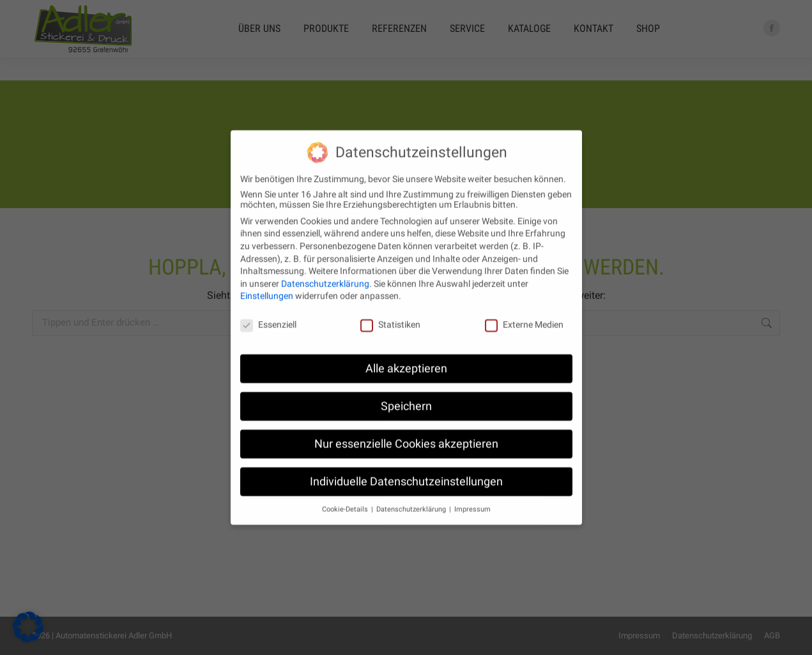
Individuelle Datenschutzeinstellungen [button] (406, 470)
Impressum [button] (472, 498)
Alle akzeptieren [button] (406, 357)
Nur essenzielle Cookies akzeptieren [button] (406, 432)
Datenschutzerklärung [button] (412, 498)
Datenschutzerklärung (325, 272)
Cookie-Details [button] (346, 498)
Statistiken (390, 313)
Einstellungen (267, 284)
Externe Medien (524, 313)
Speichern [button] (406, 395)
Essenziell (268, 313)
